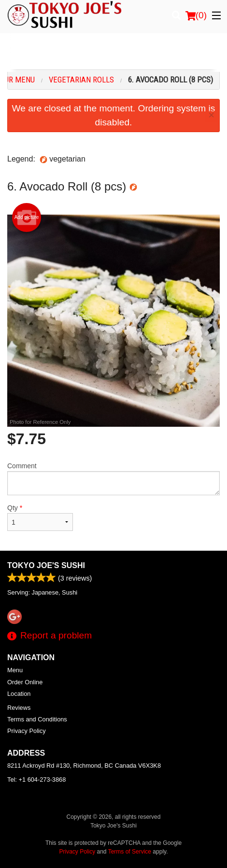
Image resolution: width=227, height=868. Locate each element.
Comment (113, 479)
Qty (40, 517)
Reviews (19, 708)
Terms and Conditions (37, 719)
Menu (15, 670)
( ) (196, 15)
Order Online (25, 682)
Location (19, 694)
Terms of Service (130, 852)
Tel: (36, 780)
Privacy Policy (27, 731)
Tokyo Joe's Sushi (46, 565)
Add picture (27, 217)
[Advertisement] (113, 53)
